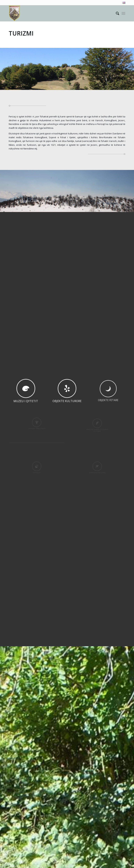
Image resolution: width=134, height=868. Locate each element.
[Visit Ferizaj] (14, 13)
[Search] (116, 13)
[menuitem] (123, 3)
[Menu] (123, 13)
